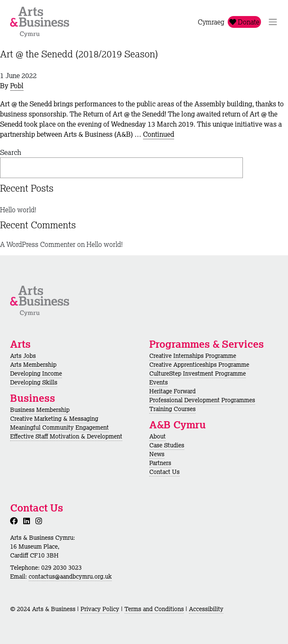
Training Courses (172, 409)
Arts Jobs (23, 356)
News (157, 454)
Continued (159, 134)
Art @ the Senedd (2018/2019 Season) (79, 54)
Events (159, 382)
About (157, 436)
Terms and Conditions (154, 609)
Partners (160, 463)
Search (11, 152)
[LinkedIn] (28, 521)
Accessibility (206, 609)
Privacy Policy (100, 609)
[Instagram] (40, 521)
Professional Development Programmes (202, 400)
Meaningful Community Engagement (59, 428)
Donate (244, 22)
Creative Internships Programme (193, 356)
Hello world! (18, 210)
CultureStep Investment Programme (198, 373)
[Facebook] (16, 521)
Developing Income (36, 373)
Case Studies (167, 445)
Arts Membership (33, 365)
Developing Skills (34, 382)
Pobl (17, 86)
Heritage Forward (172, 391)
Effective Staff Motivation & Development (66, 436)
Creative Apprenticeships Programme (199, 365)
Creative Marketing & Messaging (54, 419)
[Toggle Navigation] (273, 22)
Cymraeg (211, 22)
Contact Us (164, 472)
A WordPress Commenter (38, 244)
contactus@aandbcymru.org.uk (70, 576)
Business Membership (40, 410)
